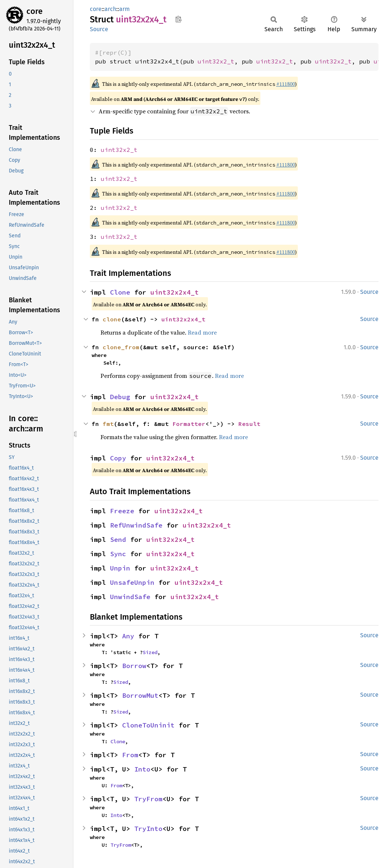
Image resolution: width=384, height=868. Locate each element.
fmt (108, 424)
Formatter (189, 424)
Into (142, 769)
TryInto (148, 829)
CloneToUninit (148, 725)
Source (99, 29)
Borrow (134, 666)
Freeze (122, 511)
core (34, 11)
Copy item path (178, 19)
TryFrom (148, 799)
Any (128, 636)
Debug (120, 397)
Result (249, 424)
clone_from (121, 347)
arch (110, 9)
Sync (118, 554)
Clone (120, 292)
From (130, 755)
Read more (202, 332)
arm (125, 9)
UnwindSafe (130, 597)
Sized (150, 652)
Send (118, 539)
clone (112, 319)
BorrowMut (140, 695)
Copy (118, 458)
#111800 (286, 84)
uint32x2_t (216, 61)
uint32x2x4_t (175, 292)
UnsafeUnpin (132, 582)
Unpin (120, 568)
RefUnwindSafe (136, 525)
